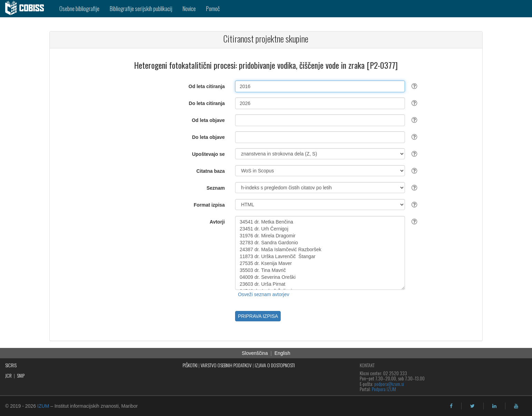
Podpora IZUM (384, 389)
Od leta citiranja (207, 86)
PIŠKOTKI (190, 365)
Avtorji (217, 222)
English (282, 353)
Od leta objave (208, 120)
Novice (189, 8)
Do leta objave (208, 137)
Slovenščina (255, 353)
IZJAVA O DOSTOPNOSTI (275, 365)
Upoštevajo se (208, 154)
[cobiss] (27, 9)
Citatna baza (211, 171)
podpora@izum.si (389, 384)
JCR (8, 375)
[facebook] (451, 406)
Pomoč (213, 8)
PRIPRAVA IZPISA (258, 316)
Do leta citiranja (207, 103)
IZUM (43, 406)
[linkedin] (494, 406)
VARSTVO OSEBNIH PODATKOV (226, 365)
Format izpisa (209, 205)
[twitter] (472, 406)
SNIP (21, 375)
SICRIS (11, 365)
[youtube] (516, 406)
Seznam (216, 188)
